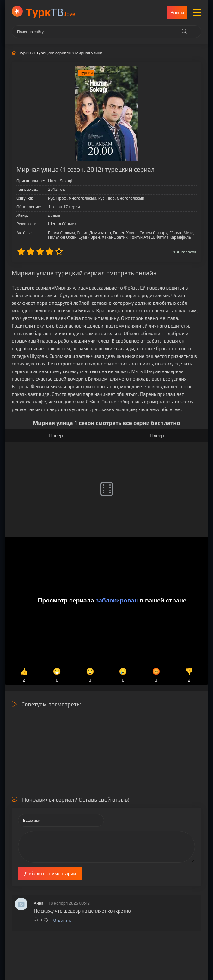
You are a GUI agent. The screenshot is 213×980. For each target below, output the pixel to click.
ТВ (51, 12)
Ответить (62, 920)
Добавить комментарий (50, 874)
